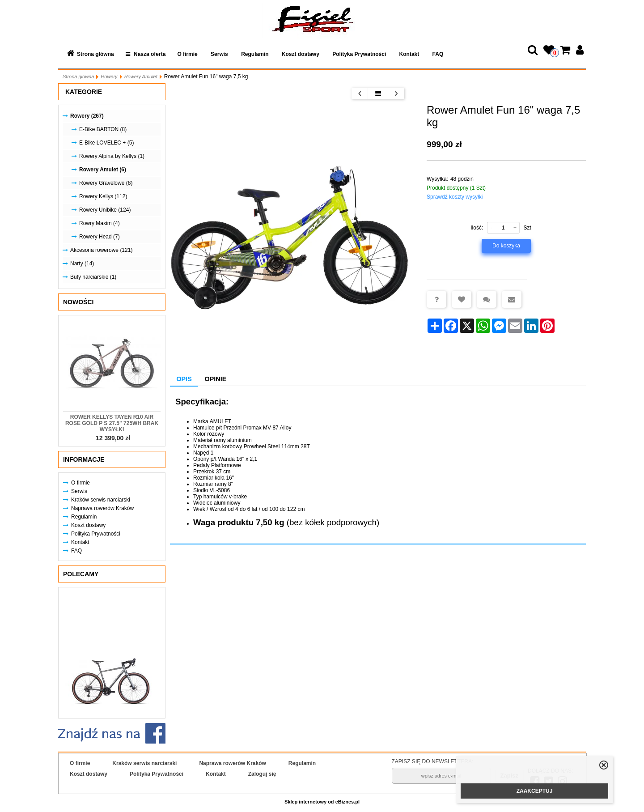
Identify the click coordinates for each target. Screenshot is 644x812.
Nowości (78, 302)
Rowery (109, 77)
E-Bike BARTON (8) (103, 129)
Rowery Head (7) (100, 237)
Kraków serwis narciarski (101, 500)
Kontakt (409, 54)
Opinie (216, 379)
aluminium (239, 440)
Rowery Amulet (141, 77)
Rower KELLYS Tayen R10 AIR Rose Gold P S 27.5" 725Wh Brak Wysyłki (112, 423)
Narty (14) (82, 264)
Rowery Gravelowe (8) (106, 183)
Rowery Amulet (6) (103, 170)
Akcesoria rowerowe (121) (101, 250)
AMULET (221, 421)
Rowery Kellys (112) (103, 196)
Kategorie (84, 92)
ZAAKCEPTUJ (535, 791)
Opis (184, 379)
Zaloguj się (262, 774)
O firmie (187, 54)
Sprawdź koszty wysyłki (455, 197)
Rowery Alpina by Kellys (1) (112, 156)
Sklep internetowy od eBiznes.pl (322, 802)
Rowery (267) (87, 116)
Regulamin (255, 54)
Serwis (219, 54)
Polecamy (81, 574)
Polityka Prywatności (359, 54)
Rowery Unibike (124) (105, 210)
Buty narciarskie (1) (93, 277)
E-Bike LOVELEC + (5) (106, 143)
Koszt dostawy (301, 54)
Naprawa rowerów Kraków (102, 508)
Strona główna (95, 54)
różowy (216, 434)
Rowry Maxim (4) (100, 223)
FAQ (438, 54)
